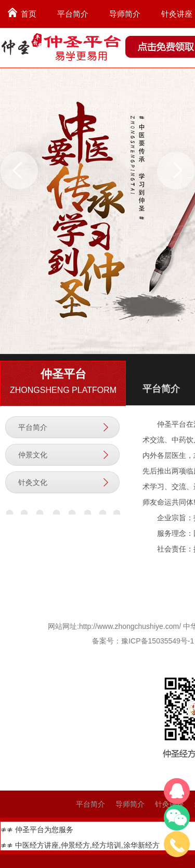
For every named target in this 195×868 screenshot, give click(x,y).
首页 (29, 14)
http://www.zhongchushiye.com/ (130, 626)
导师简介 (125, 14)
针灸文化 (33, 482)
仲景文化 (33, 455)
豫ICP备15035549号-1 (158, 641)
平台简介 (73, 14)
